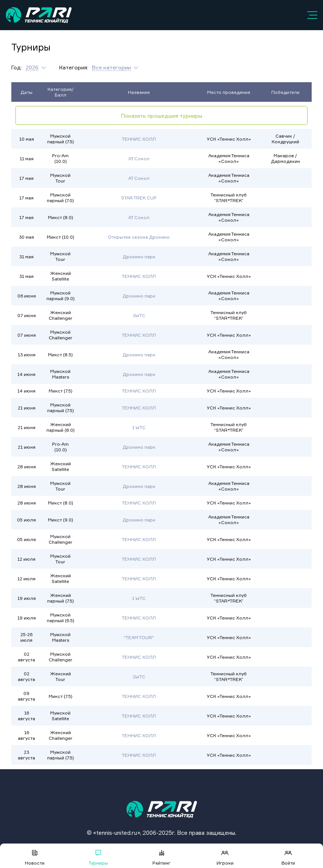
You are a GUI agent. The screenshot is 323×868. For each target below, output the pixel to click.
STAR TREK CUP (139, 198)
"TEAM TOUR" (139, 637)
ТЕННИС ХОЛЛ (139, 139)
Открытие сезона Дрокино (139, 237)
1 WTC (139, 427)
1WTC (139, 315)
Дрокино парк (139, 257)
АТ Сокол (139, 159)
